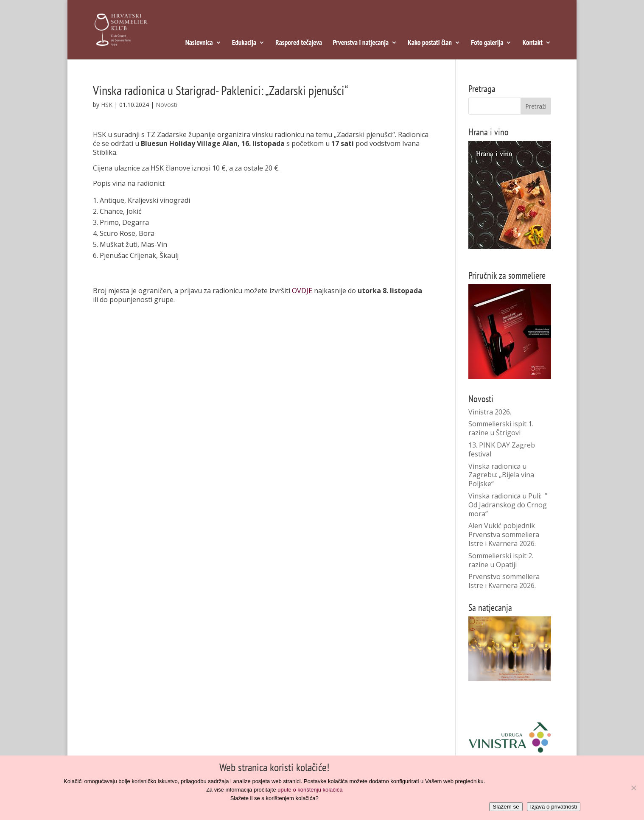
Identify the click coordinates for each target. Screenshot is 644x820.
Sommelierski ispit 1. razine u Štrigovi (501, 428)
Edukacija (244, 43)
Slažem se (506, 807)
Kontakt (533, 43)
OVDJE (302, 291)
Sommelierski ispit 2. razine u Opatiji (501, 560)
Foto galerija (487, 43)
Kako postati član (430, 43)
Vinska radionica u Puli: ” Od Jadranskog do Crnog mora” (508, 505)
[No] (633, 788)
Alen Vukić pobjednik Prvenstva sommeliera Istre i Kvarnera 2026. (504, 535)
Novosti (167, 105)
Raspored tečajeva (299, 43)
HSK (107, 105)
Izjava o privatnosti (554, 807)
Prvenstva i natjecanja (361, 43)
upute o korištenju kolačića (310, 790)
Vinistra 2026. (490, 412)
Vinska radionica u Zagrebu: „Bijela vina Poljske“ (501, 475)
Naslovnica (199, 43)
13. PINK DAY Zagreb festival (502, 449)
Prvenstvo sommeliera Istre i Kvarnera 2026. (504, 581)
